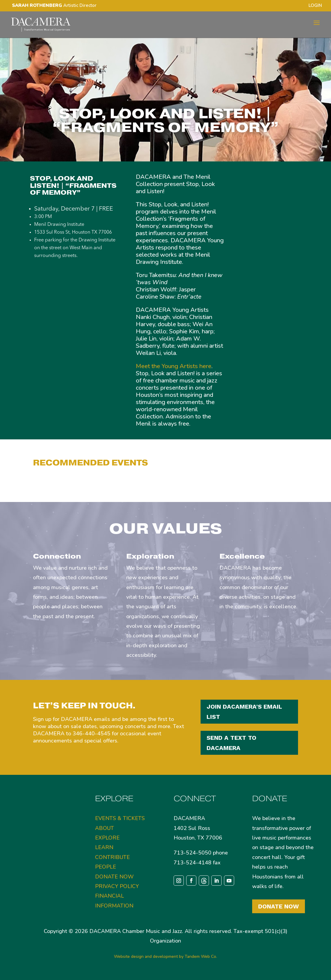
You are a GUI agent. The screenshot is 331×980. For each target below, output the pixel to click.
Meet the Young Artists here (174, 366)
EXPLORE (107, 838)
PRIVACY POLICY (117, 886)
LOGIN (315, 6)
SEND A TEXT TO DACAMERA (231, 743)
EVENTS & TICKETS (120, 818)
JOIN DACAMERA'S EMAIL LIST (244, 712)
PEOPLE (106, 867)
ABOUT (104, 828)
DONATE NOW (114, 877)
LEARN (104, 847)
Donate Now (279, 906)
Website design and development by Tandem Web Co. (165, 956)
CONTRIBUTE (112, 857)
